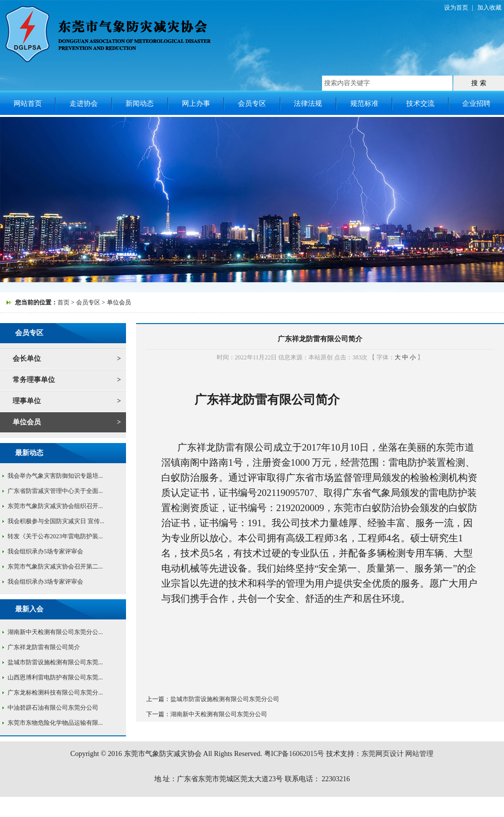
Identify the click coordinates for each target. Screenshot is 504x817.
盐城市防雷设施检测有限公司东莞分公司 (225, 699)
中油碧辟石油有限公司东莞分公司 (53, 708)
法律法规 (308, 104)
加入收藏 (489, 8)
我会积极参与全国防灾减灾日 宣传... (56, 521)
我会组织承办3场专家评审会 (45, 582)
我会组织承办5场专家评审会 (45, 551)
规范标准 (364, 104)
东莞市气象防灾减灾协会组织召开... (55, 506)
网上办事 (196, 104)
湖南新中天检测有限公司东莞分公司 (219, 714)
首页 (64, 302)
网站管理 (419, 754)
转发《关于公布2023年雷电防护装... (55, 536)
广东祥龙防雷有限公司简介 (44, 647)
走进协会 (84, 104)
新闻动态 (140, 104)
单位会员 (27, 422)
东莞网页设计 (383, 754)
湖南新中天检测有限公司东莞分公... (55, 632)
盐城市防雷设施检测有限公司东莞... (55, 662)
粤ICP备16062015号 (294, 754)
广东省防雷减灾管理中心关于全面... (55, 491)
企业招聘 (476, 104)
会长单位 (27, 359)
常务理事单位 (34, 380)
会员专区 (252, 104)
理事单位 (27, 401)
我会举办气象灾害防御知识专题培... (55, 476)
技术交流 (420, 104)
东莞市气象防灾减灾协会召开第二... (55, 567)
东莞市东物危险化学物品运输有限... (55, 723)
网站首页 (28, 104)
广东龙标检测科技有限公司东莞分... (55, 693)
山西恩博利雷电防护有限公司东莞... (55, 677)
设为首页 (456, 8)
